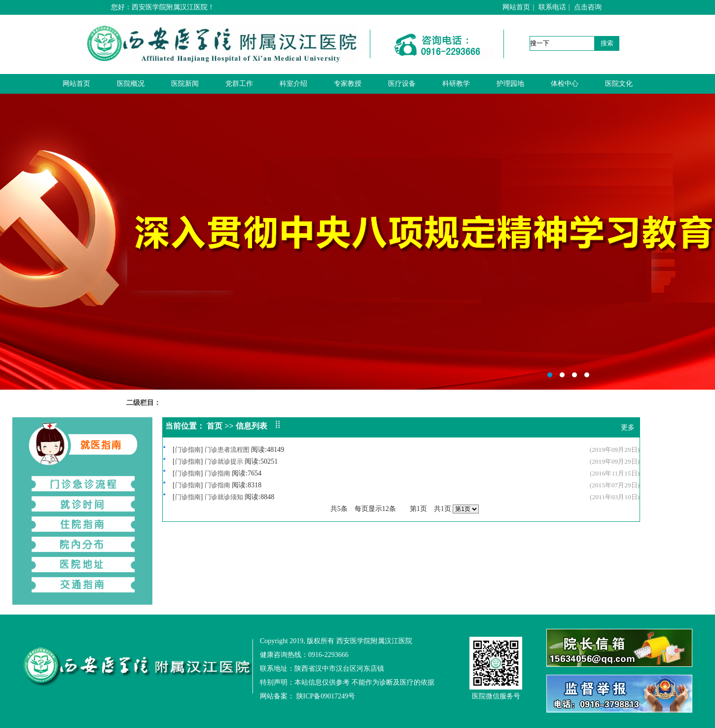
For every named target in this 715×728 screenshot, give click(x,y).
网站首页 (516, 7)
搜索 (607, 43)
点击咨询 (588, 7)
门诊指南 (188, 450)
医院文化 (619, 84)
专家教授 (348, 84)
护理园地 (510, 84)
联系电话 (552, 7)
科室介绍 (293, 84)
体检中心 (565, 84)
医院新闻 (185, 84)
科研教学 (456, 84)
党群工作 (239, 84)
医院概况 (131, 84)
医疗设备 (402, 84)
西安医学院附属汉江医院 (357, 242)
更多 (628, 427)
